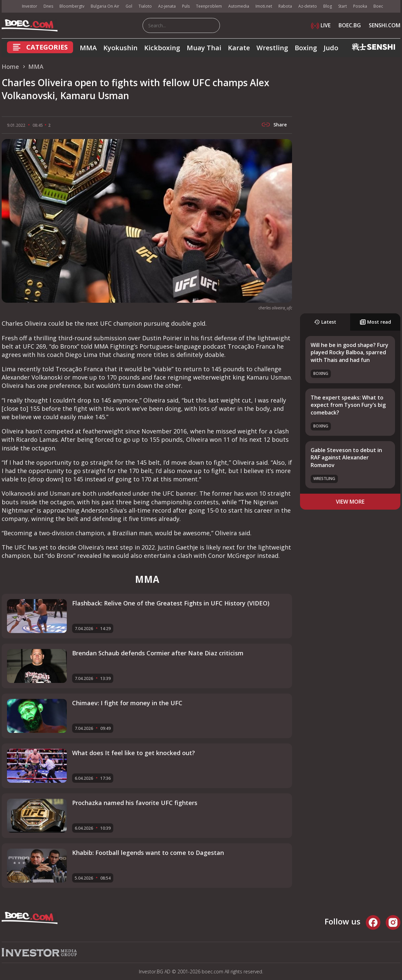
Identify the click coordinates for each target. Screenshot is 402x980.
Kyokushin (120, 48)
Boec (378, 6)
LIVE (321, 25)
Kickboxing (162, 48)
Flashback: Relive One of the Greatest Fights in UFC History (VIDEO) (171, 603)
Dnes (48, 6)
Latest (325, 322)
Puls (186, 6)
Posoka (360, 6)
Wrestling (272, 48)
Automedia (239, 6)
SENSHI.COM (385, 25)
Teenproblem (209, 6)
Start (343, 6)
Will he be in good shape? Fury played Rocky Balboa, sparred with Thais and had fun (350, 352)
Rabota (285, 6)
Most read (375, 322)
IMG (10, 6)
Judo (331, 48)
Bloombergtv (72, 6)
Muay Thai (204, 48)
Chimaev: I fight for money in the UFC (127, 703)
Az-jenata (167, 6)
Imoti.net (264, 6)
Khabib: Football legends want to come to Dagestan (148, 853)
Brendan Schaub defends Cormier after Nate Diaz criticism (158, 653)
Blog (328, 6)
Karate (239, 48)
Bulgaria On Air (105, 6)
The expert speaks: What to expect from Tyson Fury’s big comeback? (348, 405)
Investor (30, 6)
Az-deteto (308, 6)
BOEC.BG (350, 25)
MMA (88, 48)
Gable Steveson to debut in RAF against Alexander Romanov (346, 458)
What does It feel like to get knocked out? (134, 753)
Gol (129, 6)
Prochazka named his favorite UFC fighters (135, 803)
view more (350, 502)
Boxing (306, 48)
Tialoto (145, 6)
